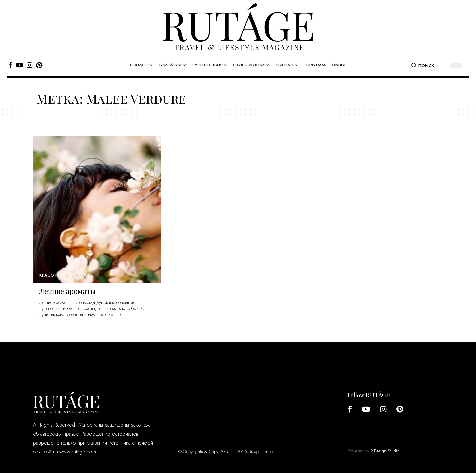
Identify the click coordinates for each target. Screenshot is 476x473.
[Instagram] (30, 65)
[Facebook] (10, 65)
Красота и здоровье (65, 275)
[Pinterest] (39, 65)
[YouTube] (20, 65)
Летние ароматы (67, 291)
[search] (423, 65)
